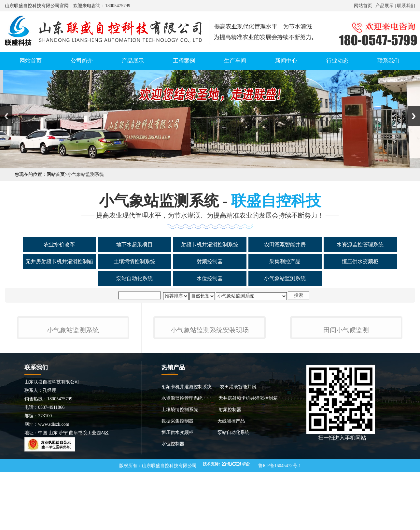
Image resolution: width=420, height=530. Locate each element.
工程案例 (184, 61)
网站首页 (363, 6)
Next (414, 116)
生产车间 (235, 61)
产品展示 (385, 6)
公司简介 (82, 61)
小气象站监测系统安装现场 (210, 408)
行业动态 (337, 61)
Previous (6, 116)
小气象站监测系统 (73, 408)
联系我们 (406, 6)
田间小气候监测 (346, 408)
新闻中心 (286, 61)
